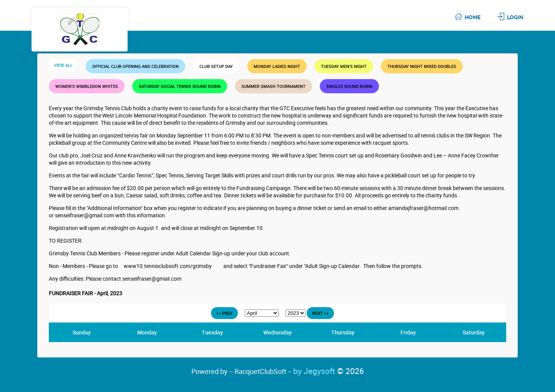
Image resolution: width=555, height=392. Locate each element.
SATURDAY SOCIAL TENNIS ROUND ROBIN (180, 86)
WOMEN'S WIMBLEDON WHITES (87, 86)
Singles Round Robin (349, 86)
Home (473, 17)
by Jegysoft (329, 371)
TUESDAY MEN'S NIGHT (344, 66)
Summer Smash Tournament (273, 86)
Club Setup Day (216, 66)
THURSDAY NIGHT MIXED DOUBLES (422, 66)
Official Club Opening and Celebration (135, 66)
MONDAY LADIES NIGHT (277, 66)
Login (515, 17)
